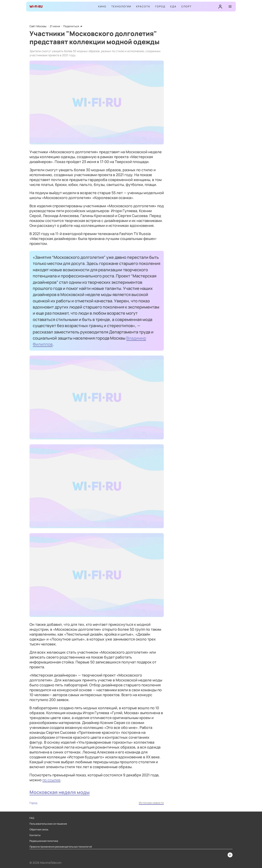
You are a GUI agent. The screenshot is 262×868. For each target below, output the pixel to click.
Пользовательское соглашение (48, 824)
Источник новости (151, 803)
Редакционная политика (44, 841)
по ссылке (51, 780)
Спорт (186, 6)
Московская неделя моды (60, 792)
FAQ (32, 818)
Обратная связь (39, 830)
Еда (173, 6)
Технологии (121, 6)
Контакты (35, 835)
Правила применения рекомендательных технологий (61, 847)
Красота (143, 6)
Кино (102, 6)
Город (160, 6)
